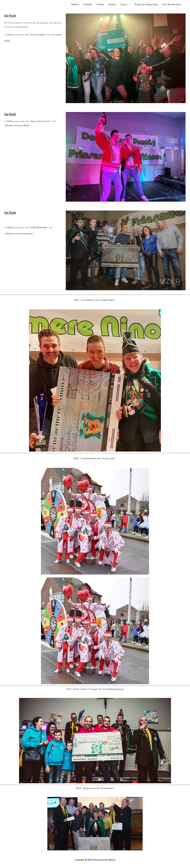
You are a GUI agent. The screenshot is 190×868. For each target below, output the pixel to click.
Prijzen (124, 4)
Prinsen (100, 4)
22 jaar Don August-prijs (146, 4)
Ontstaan (88, 4)
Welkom (75, 4)
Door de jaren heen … (172, 4)
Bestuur (112, 4)
